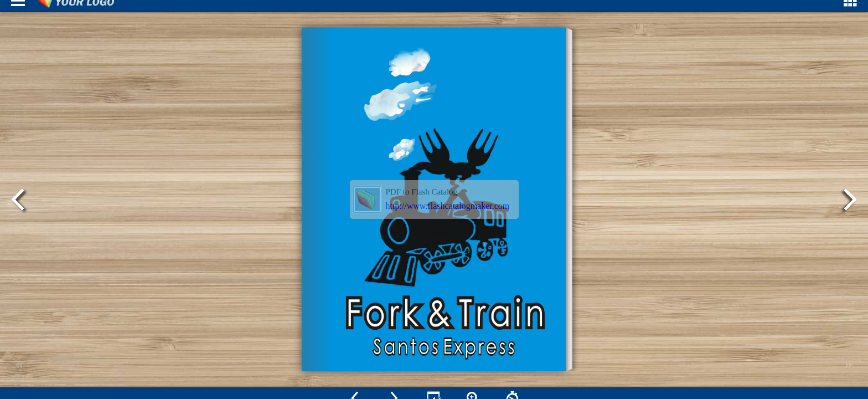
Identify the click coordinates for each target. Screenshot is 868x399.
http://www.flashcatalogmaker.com (448, 206)
